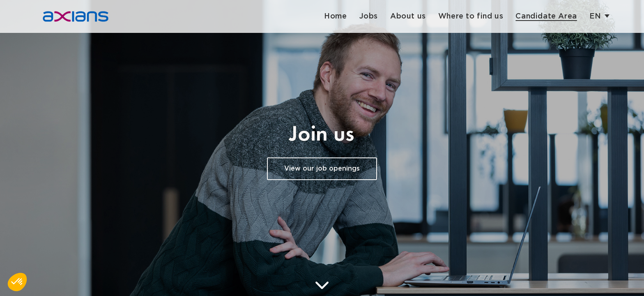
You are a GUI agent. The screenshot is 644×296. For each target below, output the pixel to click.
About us (408, 16)
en (595, 16)
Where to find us (471, 16)
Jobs (369, 16)
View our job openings (322, 169)
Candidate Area (546, 16)
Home (335, 16)
